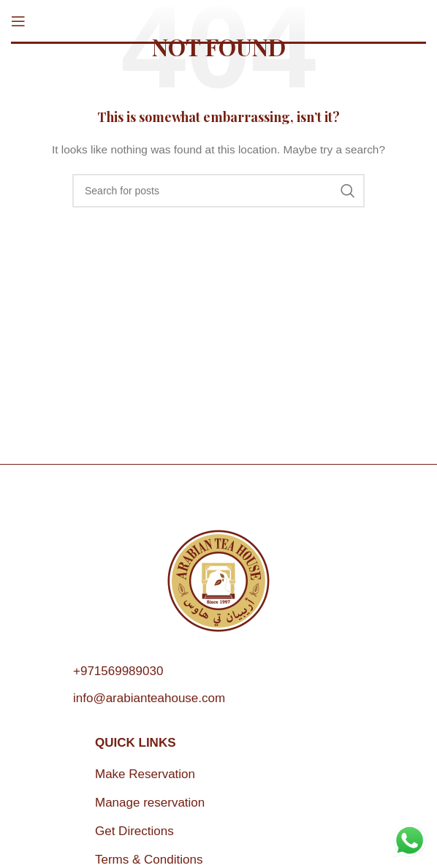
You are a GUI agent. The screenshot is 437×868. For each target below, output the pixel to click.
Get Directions (134, 831)
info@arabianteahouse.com (149, 698)
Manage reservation (150, 803)
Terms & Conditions (149, 860)
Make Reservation (145, 774)
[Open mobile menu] (18, 21)
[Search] (218, 191)
